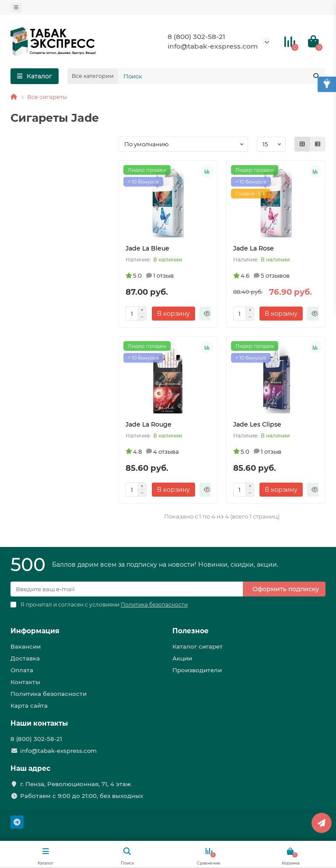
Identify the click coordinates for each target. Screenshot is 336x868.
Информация (35, 631)
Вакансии (26, 646)
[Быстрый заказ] (207, 314)
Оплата (22, 670)
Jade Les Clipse (257, 424)
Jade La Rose (254, 248)
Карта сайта (29, 706)
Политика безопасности (49, 694)
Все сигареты (47, 97)
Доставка (25, 658)
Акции (182, 658)
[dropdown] (16, 7)
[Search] (222, 76)
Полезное (191, 631)
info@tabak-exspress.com (213, 46)
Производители (197, 670)
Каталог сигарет (198, 646)
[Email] (127, 589)
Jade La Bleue (147, 248)
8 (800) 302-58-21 (196, 37)
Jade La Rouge (149, 424)
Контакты (25, 682)
